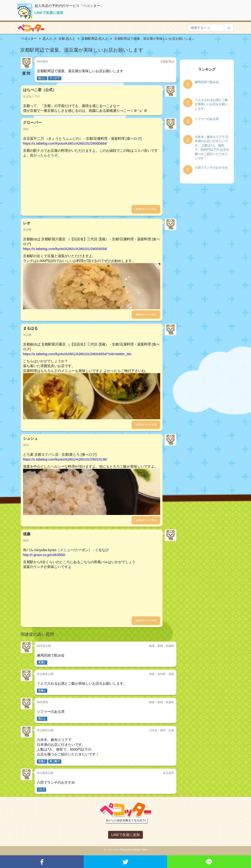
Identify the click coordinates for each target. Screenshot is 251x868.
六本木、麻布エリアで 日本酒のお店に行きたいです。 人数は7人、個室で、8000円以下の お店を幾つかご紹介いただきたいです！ (212, 148)
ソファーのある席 (207, 119)
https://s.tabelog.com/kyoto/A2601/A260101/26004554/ (65, 249)
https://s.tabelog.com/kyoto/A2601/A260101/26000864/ (65, 143)
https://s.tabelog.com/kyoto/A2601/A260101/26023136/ (65, 459)
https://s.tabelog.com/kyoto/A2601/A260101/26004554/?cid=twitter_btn (77, 354)
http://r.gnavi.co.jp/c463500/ (44, 555)
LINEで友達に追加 (49, 13)
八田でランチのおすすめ (211, 168)
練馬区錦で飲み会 (207, 82)
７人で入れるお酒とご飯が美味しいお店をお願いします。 (211, 104)
